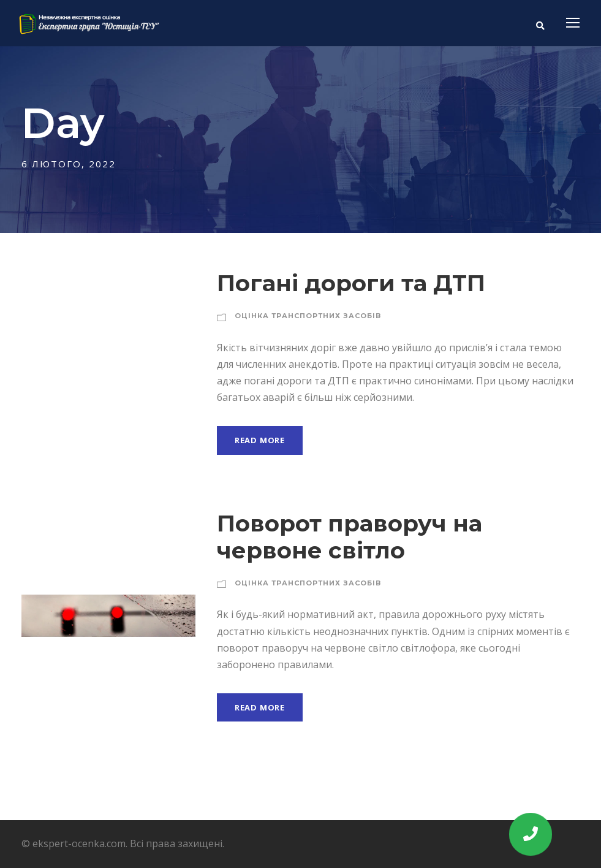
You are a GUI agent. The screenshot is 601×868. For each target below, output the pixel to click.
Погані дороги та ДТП (351, 283)
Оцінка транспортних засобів (308, 316)
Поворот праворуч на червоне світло (350, 537)
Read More (260, 440)
